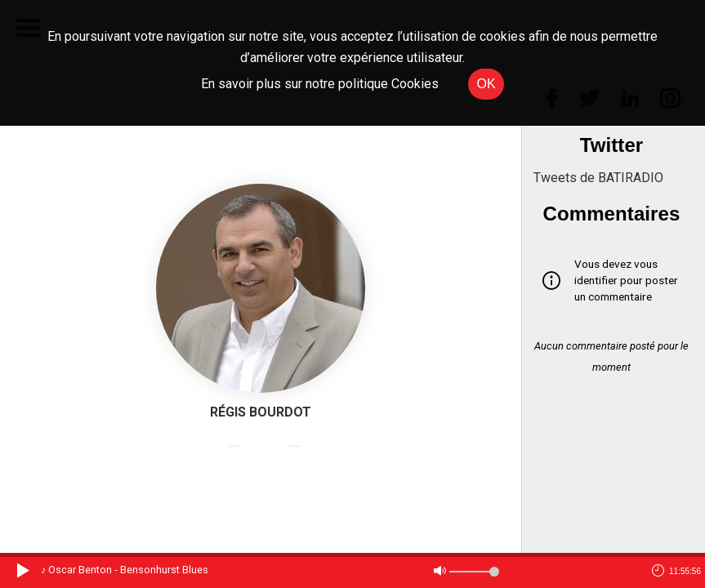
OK (486, 84)
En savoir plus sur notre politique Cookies (320, 84)
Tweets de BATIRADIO (598, 178)
